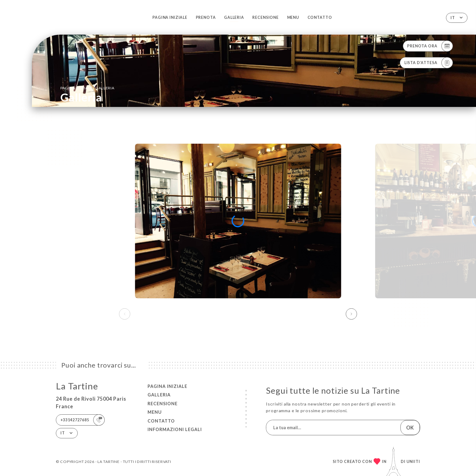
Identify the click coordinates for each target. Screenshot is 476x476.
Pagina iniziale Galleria (87, 88)
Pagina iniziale (170, 17)
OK (410, 428)
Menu (293, 17)
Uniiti (413, 462)
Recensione (265, 17)
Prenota (206, 17)
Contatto (320, 17)
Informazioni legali (175, 429)
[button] (351, 314)
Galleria (234, 17)
